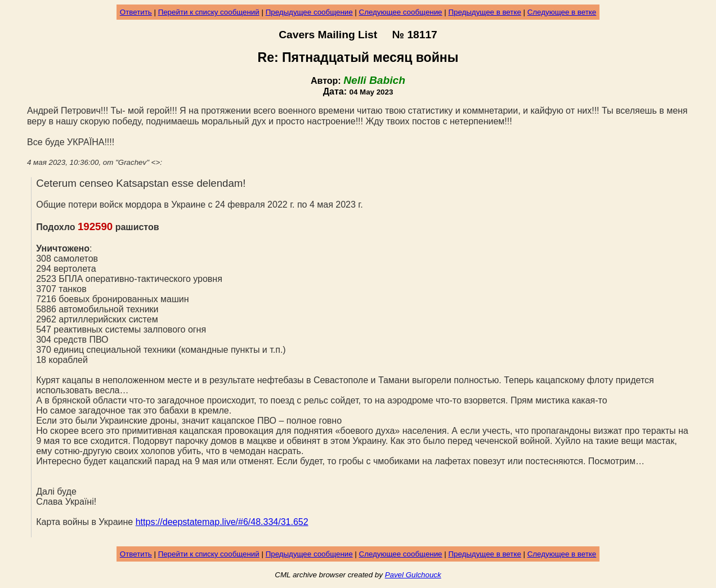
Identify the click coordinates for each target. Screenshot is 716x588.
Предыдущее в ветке (484, 12)
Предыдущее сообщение (309, 12)
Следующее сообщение (401, 12)
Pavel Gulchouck (413, 575)
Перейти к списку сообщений (209, 12)
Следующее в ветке (562, 12)
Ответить (136, 12)
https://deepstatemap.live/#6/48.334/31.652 (222, 522)
